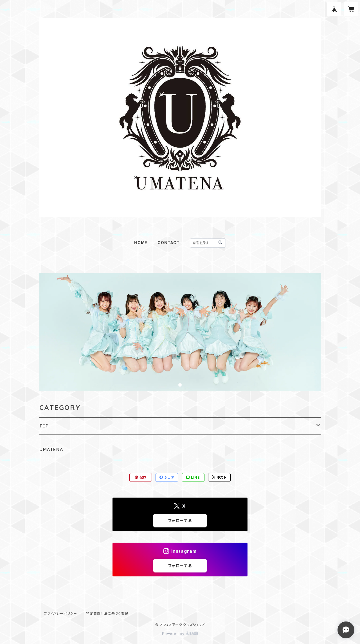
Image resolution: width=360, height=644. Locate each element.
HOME (141, 243)
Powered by (180, 634)
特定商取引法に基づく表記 (107, 613)
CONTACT (169, 243)
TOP (44, 426)
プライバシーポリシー (60, 613)
